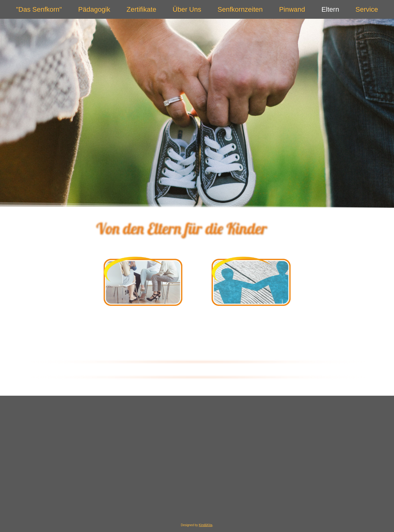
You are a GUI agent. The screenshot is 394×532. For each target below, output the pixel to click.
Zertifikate (141, 9)
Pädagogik (94, 9)
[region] (197, 113)
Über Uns (187, 9)
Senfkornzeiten (240, 9)
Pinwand (292, 9)
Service (367, 9)
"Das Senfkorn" (39, 9)
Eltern (330, 9)
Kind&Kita (206, 525)
